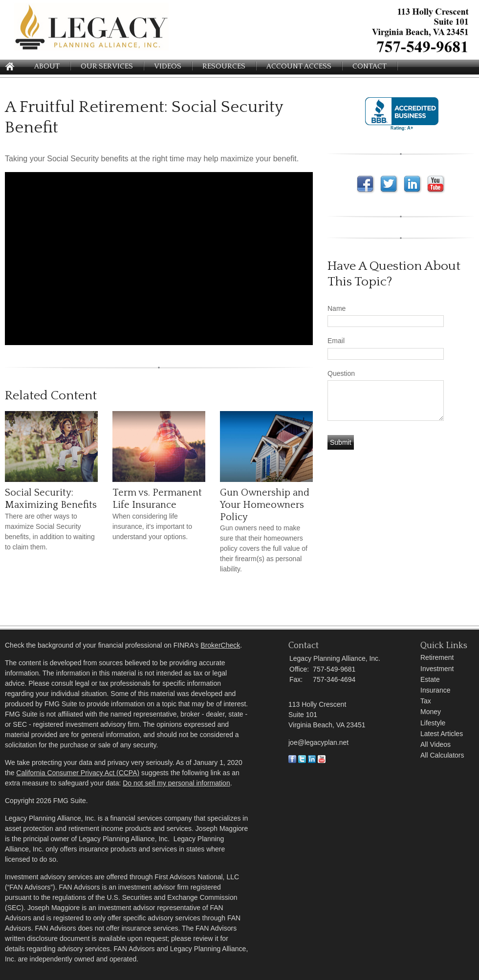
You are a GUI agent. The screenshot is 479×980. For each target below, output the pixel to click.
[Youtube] (322, 761)
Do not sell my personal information (176, 783)
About (47, 66)
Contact (370, 66)
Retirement (437, 657)
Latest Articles (442, 734)
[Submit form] (341, 442)
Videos (168, 66)
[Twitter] (302, 761)
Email (336, 341)
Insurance (435, 690)
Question (341, 373)
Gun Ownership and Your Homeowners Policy (265, 505)
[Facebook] (292, 761)
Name (337, 308)
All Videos (435, 744)
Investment (437, 669)
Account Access (299, 66)
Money (431, 712)
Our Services (107, 66)
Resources (224, 66)
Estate (430, 679)
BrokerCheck (220, 645)
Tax (426, 701)
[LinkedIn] (312, 761)
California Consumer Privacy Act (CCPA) (78, 773)
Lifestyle (433, 723)
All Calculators (442, 755)
